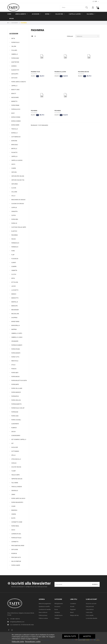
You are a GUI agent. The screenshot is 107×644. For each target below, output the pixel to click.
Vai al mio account (91, 604)
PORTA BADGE (15, 377)
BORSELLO (14, 133)
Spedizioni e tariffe (44, 607)
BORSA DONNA (16, 117)
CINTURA (14, 172)
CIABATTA (14, 270)
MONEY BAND (15, 322)
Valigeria (57, 618)
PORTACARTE (15, 384)
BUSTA (13, 518)
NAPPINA (14, 329)
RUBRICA (14, 428)
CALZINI (14, 46)
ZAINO (13, 494)
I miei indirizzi (90, 609)
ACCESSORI (14, 34)
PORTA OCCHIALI (16, 420)
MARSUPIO (15, 306)
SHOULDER (15, 447)
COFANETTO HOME (17, 522)
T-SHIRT (14, 471)
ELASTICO (14, 231)
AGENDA (14, 66)
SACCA (13, 432)
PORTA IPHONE (16, 349)
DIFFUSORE (15, 550)
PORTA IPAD (15, 219)
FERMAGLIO (15, 247)
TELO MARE (15, 483)
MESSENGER (15, 310)
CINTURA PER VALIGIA (18, 176)
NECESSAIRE (15, 97)
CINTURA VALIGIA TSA (18, 180)
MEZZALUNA (15, 314)
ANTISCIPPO (15, 74)
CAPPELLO (14, 86)
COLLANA (14, 192)
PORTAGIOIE (15, 412)
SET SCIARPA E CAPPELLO (19, 439)
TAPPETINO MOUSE (17, 479)
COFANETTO (15, 542)
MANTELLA (15, 302)
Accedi (72, 607)
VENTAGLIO (15, 491)
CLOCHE (14, 188)
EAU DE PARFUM (16, 561)
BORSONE (14, 141)
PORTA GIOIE (15, 416)
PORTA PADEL (15, 526)
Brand (72, 612)
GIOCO (13, 530)
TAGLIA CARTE (16, 475)
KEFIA (13, 278)
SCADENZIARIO (16, 436)
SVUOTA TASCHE (16, 467)
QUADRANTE (15, 424)
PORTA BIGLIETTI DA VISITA (19, 380)
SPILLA (13, 455)
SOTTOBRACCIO (16, 137)
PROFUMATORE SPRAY (18, 546)
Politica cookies (43, 618)
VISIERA (14, 514)
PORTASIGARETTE (16, 404)
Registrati (73, 609)
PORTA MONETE (16, 353)
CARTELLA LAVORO (17, 160)
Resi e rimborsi (43, 612)
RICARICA (14, 553)
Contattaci (73, 604)
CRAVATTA (14, 211)
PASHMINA (15, 235)
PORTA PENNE (15, 105)
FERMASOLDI (15, 243)
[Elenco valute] (96, 1)
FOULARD (14, 50)
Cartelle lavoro (59, 615)
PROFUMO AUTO (16, 557)
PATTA (13, 38)
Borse (56, 609)
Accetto (87, 636)
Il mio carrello (90, 615)
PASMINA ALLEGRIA (60, 72)
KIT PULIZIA (15, 282)
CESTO (13, 164)
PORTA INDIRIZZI (16, 392)
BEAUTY (14, 94)
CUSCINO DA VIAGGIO (18, 204)
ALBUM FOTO (15, 70)
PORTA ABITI (15, 373)
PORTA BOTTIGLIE (16, 538)
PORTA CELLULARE (17, 388)
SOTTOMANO (15, 451)
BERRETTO (14, 101)
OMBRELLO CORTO (17, 333)
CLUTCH (14, 274)
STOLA (13, 365)
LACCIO (14, 286)
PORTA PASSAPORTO (17, 502)
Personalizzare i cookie (33, 641)
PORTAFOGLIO (15, 42)
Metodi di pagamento (45, 604)
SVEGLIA (14, 463)
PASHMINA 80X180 (83, 72)
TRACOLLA (15, 129)
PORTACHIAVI (15, 58)
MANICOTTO (15, 298)
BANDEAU (14, 510)
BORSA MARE (15, 125)
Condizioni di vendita (45, 609)
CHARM (14, 168)
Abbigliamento (59, 604)
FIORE (13, 251)
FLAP (13, 255)
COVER (13, 506)
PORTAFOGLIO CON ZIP (18, 408)
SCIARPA (14, 266)
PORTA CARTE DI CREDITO (19, 82)
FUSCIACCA (15, 259)
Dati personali (90, 607)
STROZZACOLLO (16, 459)
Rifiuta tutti (70, 636)
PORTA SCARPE (16, 565)
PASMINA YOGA (35, 72)
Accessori (57, 607)
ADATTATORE (15, 62)
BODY (13, 113)
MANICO (14, 294)
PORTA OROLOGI (16, 400)
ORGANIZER (15, 341)
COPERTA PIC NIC (16, 534)
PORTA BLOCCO (16, 109)
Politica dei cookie (18, 641)
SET (12, 443)
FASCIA (13, 239)
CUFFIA (13, 215)
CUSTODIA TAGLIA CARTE (19, 227)
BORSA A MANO (16, 121)
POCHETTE (14, 152)
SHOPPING (14, 318)
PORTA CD (14, 223)
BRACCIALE (15, 145)
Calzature (57, 612)
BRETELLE (14, 149)
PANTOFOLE (15, 361)
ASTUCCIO (14, 78)
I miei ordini (89, 612)
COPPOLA (14, 208)
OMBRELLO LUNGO (17, 337)
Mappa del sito (74, 615)
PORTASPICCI (15, 396)
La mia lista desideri (92, 618)
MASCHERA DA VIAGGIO (18, 200)
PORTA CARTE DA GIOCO (18, 498)
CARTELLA (14, 156)
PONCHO (14, 369)
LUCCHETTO (15, 290)
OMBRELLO (15, 54)
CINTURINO (15, 184)
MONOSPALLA (16, 325)
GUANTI (14, 263)
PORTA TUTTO (15, 357)
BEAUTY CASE (15, 90)
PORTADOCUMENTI (17, 345)
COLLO (13, 196)
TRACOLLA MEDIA (17, 487)
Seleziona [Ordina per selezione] (88, 36)
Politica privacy (43, 615)
